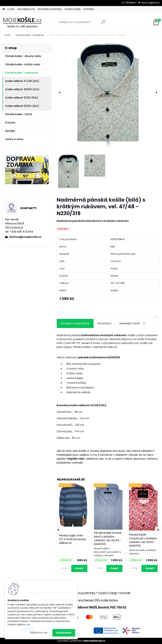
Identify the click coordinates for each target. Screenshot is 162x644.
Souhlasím (64, 633)
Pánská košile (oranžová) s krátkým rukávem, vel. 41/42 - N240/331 (143, 540)
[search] (103, 23)
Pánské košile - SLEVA (19, 114)
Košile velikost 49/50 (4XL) (22, 89)
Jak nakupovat (26, 9)
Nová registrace (151, 3)
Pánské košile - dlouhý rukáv (23, 56)
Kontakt (125, 593)
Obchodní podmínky (50, 9)
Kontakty (89, 9)
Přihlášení (131, 3)
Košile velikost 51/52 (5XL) (22, 98)
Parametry (104, 323)
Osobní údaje (73, 9)
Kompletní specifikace (75, 323)
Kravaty (10, 123)
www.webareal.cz (94, 641)
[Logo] (25, 22)
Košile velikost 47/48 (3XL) (22, 81)
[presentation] (60, 93)
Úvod (7, 35)
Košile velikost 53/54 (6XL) (22, 106)
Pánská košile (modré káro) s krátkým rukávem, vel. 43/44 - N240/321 (108, 538)
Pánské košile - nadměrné (30, 35)
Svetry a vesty (14, 139)
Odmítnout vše (39, 633)
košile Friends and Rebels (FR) (79, 600)
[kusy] (64, 568)
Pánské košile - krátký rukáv (23, 64)
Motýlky (10, 131)
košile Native (109, 600)
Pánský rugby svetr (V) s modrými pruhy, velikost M (73, 539)
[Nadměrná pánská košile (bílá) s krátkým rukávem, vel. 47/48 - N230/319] (108, 93)
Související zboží (133, 323)
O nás (11, 9)
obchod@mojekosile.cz (25, 237)
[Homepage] (4, 9)
